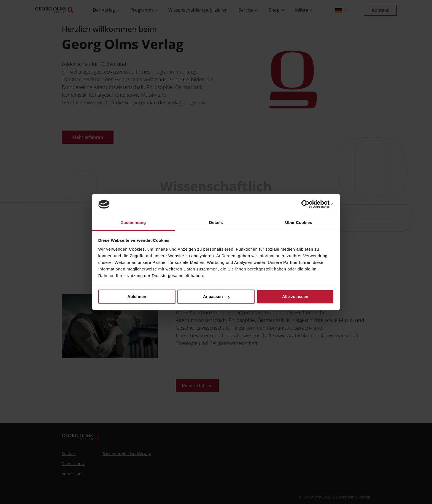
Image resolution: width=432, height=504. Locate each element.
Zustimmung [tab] (133, 222)
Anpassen (216, 297)
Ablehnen (137, 297)
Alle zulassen (295, 297)
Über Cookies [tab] (299, 222)
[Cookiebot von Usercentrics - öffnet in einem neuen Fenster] (310, 204)
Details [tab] (216, 222)
